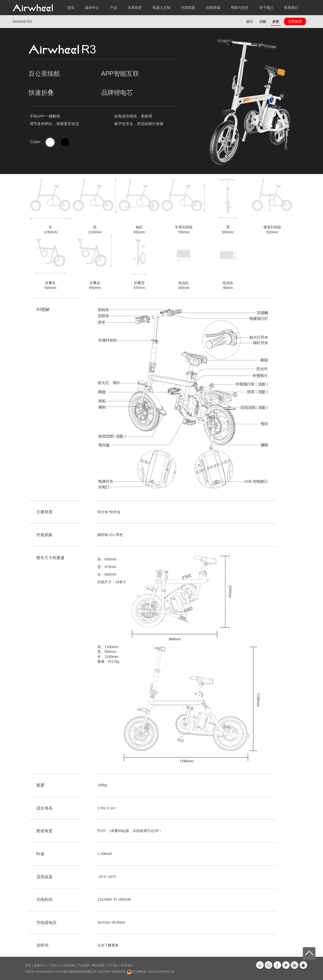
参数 (276, 21)
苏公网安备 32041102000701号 (151, 972)
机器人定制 (161, 8)
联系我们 (291, 8)
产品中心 (55, 965)
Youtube (294, 965)
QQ (303, 965)
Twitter (286, 965)
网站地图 (98, 965)
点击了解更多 (108, 945)
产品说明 (84, 965)
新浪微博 (260, 965)
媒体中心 (40, 965)
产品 (114, 8)
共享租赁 (135, 8)
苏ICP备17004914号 (112, 972)
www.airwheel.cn (46, 972)
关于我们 (113, 965)
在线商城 (69, 965)
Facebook (277, 965)
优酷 (268, 965)
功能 (263, 21)
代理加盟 (188, 8)
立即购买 (295, 21)
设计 (250, 21)
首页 (71, 8)
